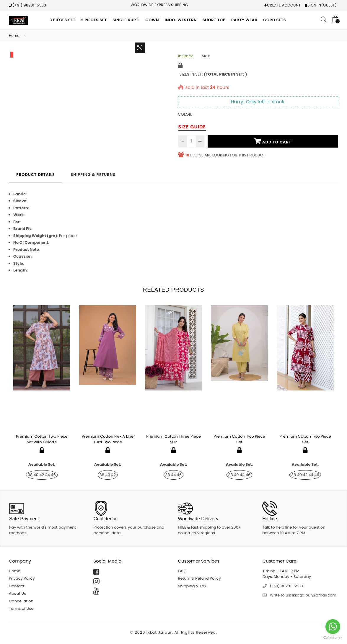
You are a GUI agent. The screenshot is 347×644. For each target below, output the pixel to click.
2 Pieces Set (94, 20)
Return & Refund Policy (199, 578)
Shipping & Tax (192, 586)
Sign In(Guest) (322, 5)
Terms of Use (21, 608)
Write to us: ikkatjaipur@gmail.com (303, 595)
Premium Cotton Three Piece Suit (173, 439)
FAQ (182, 571)
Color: (185, 114)
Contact (17, 586)
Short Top (214, 20)
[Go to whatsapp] (333, 627)
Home (14, 36)
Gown (152, 20)
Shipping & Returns (93, 175)
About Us (17, 593)
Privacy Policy (22, 578)
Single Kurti (126, 20)
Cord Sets (274, 20)
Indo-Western (181, 20)
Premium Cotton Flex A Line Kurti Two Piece (108, 439)
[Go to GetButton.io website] (333, 638)
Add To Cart (273, 141)
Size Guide (192, 127)
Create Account (284, 5)
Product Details (36, 175)
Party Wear (244, 20)
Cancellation (21, 601)
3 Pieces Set (62, 20)
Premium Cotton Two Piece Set (239, 439)
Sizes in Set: (213, 74)
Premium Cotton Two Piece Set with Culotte (42, 439)
